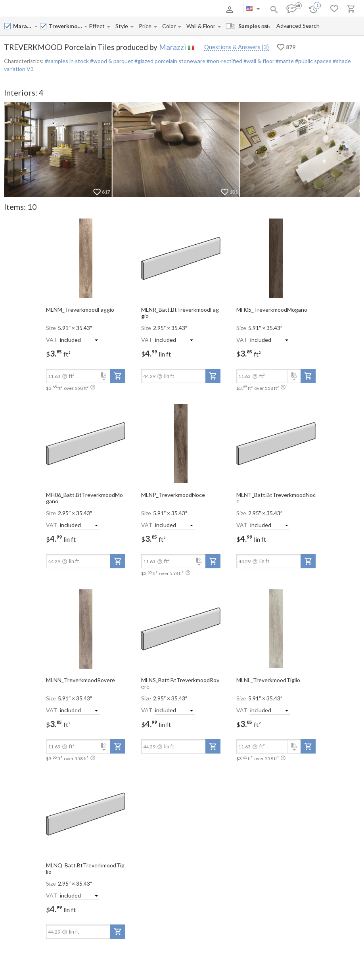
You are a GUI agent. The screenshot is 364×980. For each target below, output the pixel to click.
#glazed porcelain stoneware (169, 61)
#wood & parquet (111, 61)
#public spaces (313, 61)
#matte (284, 61)
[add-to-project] (118, 376)
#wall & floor (258, 61)
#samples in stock (67, 61)
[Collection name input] (66, 26)
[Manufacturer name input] (23, 26)
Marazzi (172, 47)
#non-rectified (224, 61)
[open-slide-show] (86, 258)
